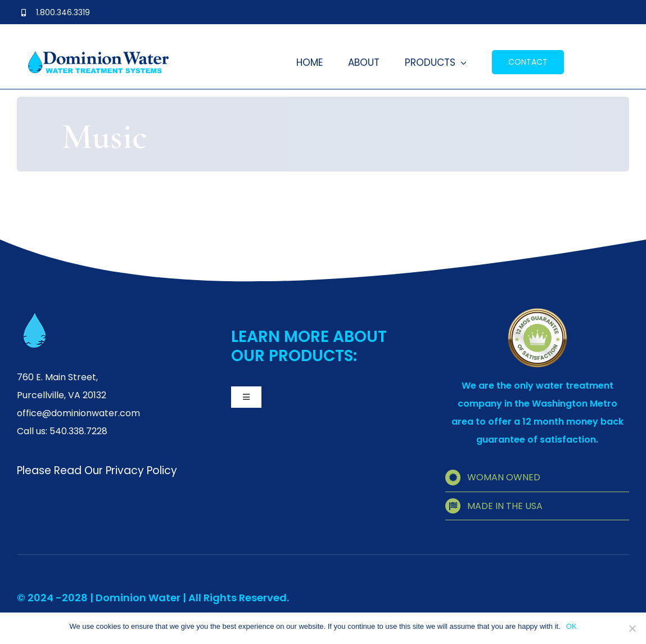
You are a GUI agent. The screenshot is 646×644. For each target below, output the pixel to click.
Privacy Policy (141, 470)
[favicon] (35, 318)
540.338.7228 (78, 431)
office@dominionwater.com (78, 413)
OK (572, 626)
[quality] (537, 312)
